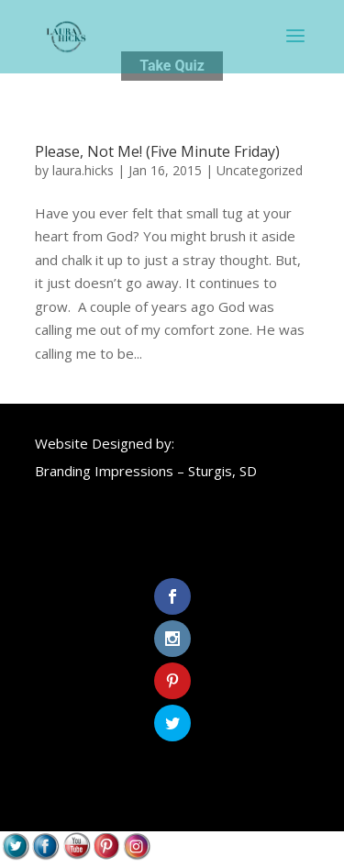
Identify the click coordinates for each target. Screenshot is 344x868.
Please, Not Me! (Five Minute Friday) (157, 151)
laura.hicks (83, 170)
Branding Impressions (104, 471)
